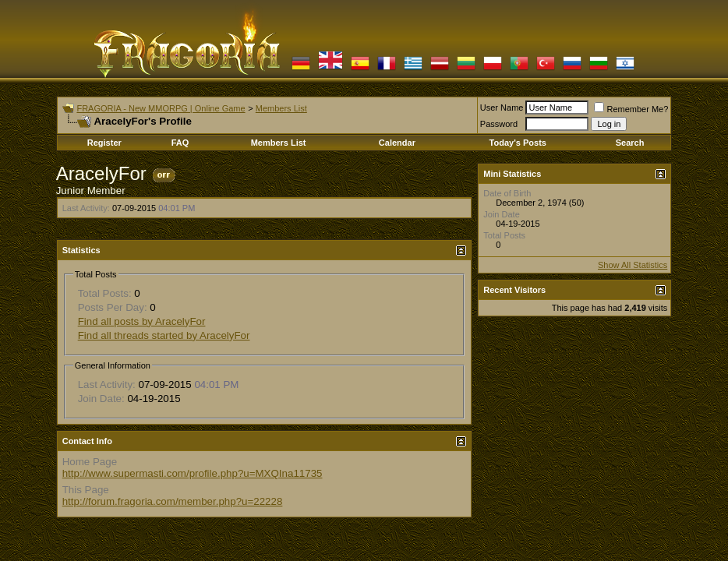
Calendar (397, 143)
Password (499, 124)
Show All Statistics (633, 265)
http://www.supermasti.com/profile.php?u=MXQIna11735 (193, 473)
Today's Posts (518, 143)
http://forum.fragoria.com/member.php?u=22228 (173, 501)
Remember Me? (631, 109)
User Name (502, 108)
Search (630, 143)
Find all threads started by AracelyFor (164, 335)
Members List (281, 108)
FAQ (180, 143)
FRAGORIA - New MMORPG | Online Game (161, 108)
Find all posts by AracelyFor (142, 321)
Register (104, 143)
